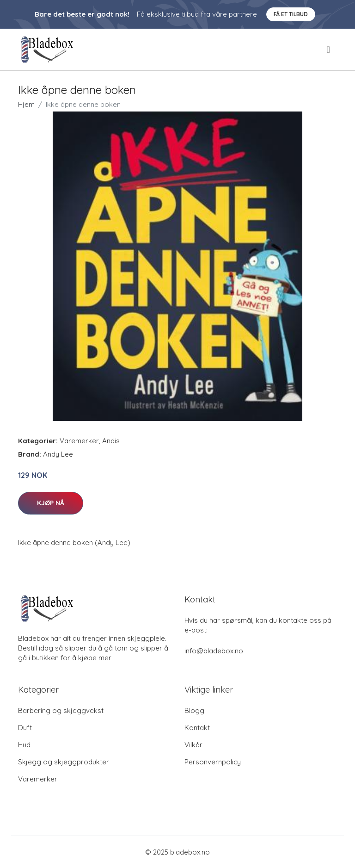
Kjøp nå (51, 503)
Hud (24, 745)
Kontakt (197, 728)
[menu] (329, 50)
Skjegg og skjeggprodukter (64, 762)
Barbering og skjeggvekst (61, 710)
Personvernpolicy (213, 762)
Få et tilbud (291, 14)
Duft (25, 728)
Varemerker (79, 441)
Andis (111, 441)
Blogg (194, 710)
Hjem (26, 104)
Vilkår (193, 745)
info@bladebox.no (214, 651)
